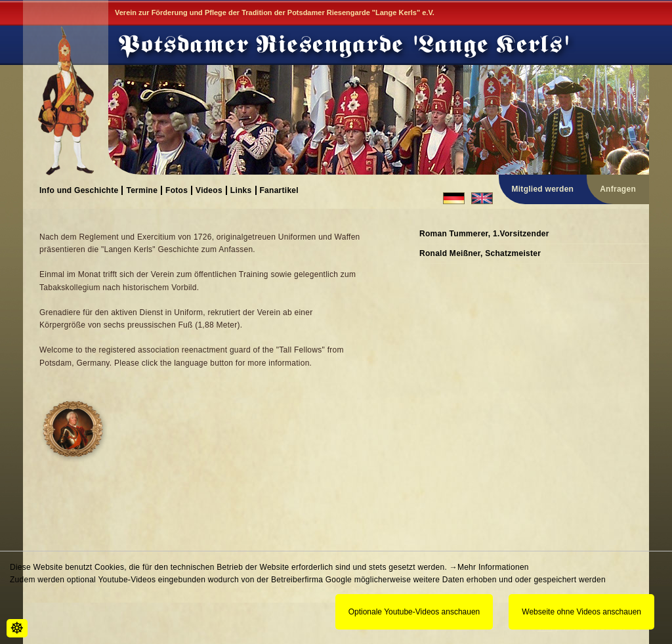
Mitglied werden (543, 189)
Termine (142, 190)
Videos (209, 190)
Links (241, 190)
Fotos (177, 190)
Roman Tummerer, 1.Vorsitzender (484, 234)
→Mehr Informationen (489, 567)
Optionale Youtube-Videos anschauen (414, 612)
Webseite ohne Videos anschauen (581, 612)
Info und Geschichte (79, 190)
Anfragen (618, 189)
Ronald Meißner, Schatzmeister (480, 253)
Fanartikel (279, 190)
